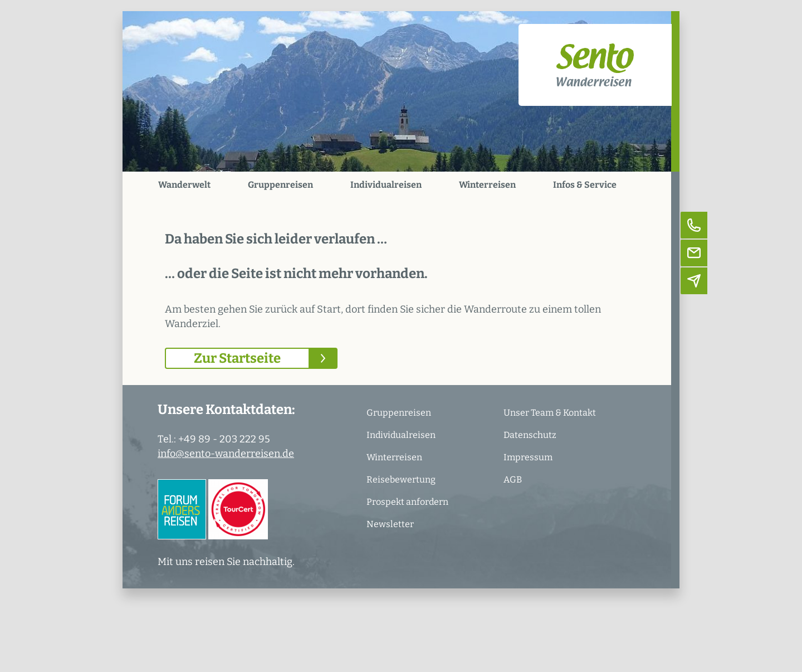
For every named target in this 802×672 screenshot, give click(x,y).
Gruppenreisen (280, 185)
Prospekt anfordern (407, 502)
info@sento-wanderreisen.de (226, 454)
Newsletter (390, 524)
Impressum (528, 457)
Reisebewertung (401, 479)
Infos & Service (585, 185)
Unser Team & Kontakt (550, 413)
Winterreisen (487, 185)
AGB (513, 479)
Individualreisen (386, 185)
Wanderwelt (184, 185)
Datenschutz (530, 435)
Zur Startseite (237, 358)
